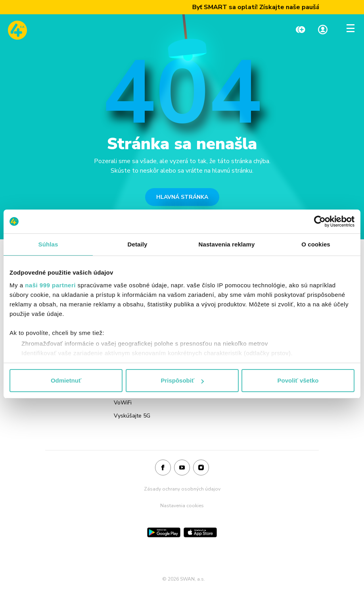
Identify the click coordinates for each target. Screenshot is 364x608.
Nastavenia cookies (182, 506)
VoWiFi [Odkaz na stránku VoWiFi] (123, 403)
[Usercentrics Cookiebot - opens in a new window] (320, 221)
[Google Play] (164, 532)
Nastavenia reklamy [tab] (227, 244)
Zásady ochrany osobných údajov (182, 489)
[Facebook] (163, 468)
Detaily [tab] (138, 244)
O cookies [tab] (316, 244)
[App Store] (200, 532)
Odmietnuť (66, 380)
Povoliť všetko (298, 380)
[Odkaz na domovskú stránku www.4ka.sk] (17, 30)
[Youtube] (182, 468)
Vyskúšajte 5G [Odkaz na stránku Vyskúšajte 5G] (132, 416)
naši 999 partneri (50, 285)
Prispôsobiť (182, 380)
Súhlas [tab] (48, 244)
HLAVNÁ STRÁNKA (182, 197)
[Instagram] (201, 468)
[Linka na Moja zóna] (323, 30)
